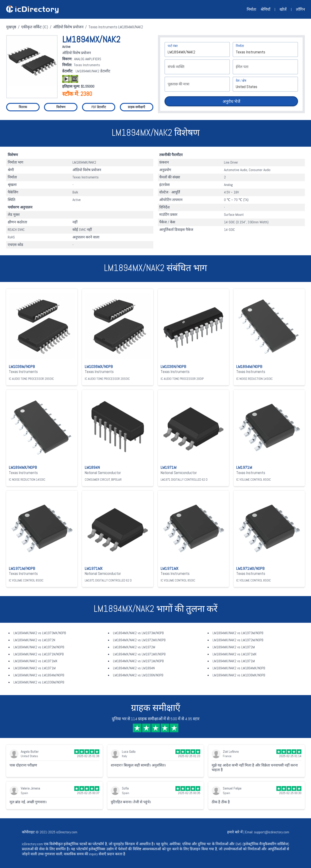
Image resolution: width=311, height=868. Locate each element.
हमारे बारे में (235, 832)
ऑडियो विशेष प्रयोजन (68, 27)
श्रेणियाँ (265, 9)
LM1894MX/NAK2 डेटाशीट (93, 71)
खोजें (283, 9)
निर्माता (251, 9)
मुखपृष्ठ (11, 27)
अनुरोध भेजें (231, 101)
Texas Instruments (87, 65)
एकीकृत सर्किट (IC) (35, 27)
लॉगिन (300, 9)
